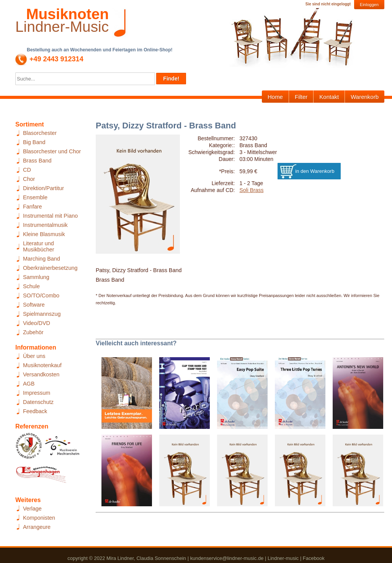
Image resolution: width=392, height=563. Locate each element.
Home (275, 97)
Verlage (32, 509)
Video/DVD (37, 323)
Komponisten (39, 518)
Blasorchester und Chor (52, 151)
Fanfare (33, 207)
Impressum (37, 393)
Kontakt (329, 97)
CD (27, 170)
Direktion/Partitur (43, 188)
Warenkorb (365, 97)
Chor (29, 179)
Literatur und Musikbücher (39, 246)
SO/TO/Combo (41, 295)
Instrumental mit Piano (50, 216)
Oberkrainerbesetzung (50, 268)
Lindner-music (283, 558)
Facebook (314, 558)
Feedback (35, 411)
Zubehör (33, 332)
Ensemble (35, 197)
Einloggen (369, 5)
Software (34, 305)
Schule (31, 286)
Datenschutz (38, 402)
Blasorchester (40, 133)
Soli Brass (251, 190)
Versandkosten (41, 374)
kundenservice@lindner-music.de (227, 558)
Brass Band (37, 161)
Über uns (34, 356)
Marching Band (42, 259)
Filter (301, 97)
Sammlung (36, 277)
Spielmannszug (42, 314)
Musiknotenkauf (42, 365)
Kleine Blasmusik (44, 234)
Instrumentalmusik (45, 225)
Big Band (34, 142)
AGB (29, 384)
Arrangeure (37, 527)
